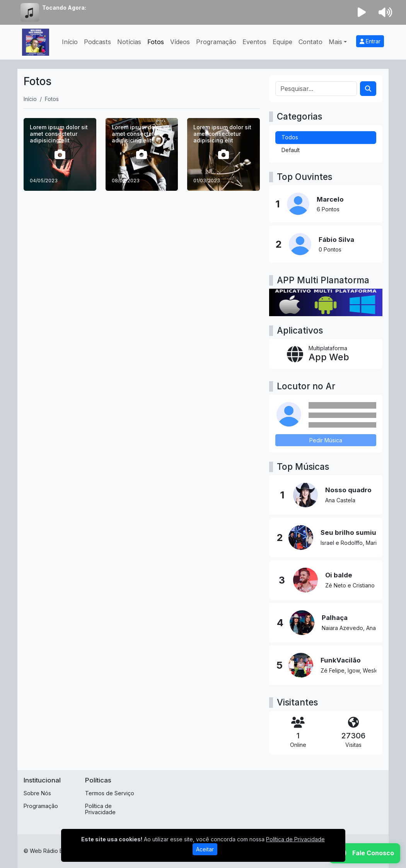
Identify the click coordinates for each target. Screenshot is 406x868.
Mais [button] (335, 42)
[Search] (368, 89)
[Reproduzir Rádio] (362, 12)
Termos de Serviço (110, 793)
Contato (310, 42)
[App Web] (326, 354)
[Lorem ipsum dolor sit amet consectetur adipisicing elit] (60, 154)
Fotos (156, 42)
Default (291, 150)
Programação (216, 42)
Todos (290, 137)
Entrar (370, 41)
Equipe (282, 42)
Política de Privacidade (100, 809)
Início (70, 42)
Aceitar (205, 849)
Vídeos (180, 42)
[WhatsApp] (365, 853)
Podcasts (97, 42)
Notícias (129, 42)
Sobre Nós (37, 793)
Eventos (254, 42)
